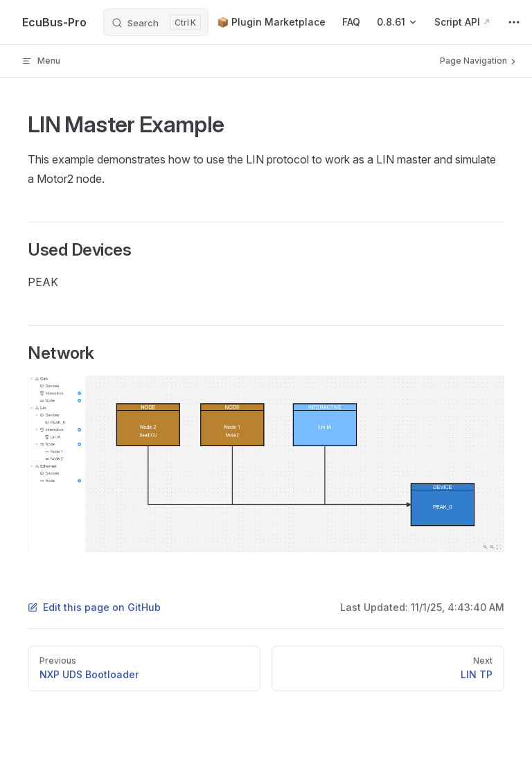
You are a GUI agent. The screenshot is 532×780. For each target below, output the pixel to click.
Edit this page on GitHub (94, 607)
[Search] (156, 22)
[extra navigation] (514, 22)
